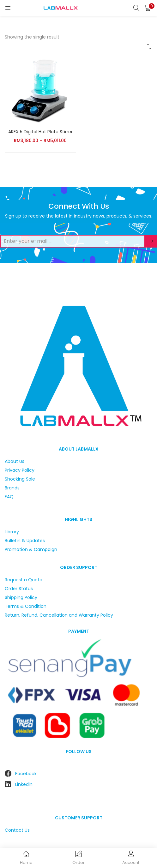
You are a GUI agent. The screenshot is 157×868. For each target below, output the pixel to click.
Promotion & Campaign (31, 549)
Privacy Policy (20, 470)
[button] (148, 8)
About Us (15, 461)
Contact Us (17, 830)
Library (12, 532)
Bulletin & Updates (25, 541)
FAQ (9, 497)
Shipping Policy (21, 597)
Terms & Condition (26, 606)
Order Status (19, 589)
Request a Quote (24, 580)
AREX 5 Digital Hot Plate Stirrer (40, 132)
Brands (12, 488)
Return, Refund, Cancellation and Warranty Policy (59, 615)
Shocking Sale (20, 479)
